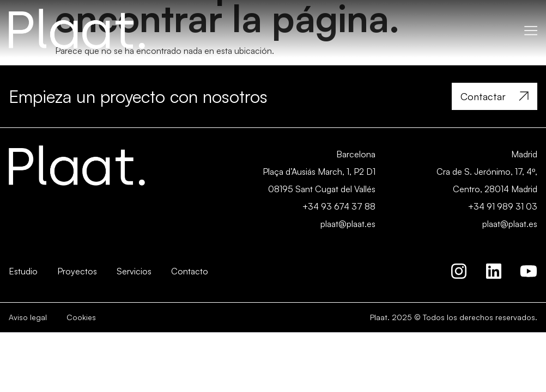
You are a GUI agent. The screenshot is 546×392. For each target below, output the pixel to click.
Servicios (134, 271)
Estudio (23, 271)
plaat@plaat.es (348, 224)
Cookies (81, 317)
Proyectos (77, 271)
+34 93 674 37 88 (339, 206)
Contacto (190, 271)
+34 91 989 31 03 (503, 206)
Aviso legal (28, 317)
